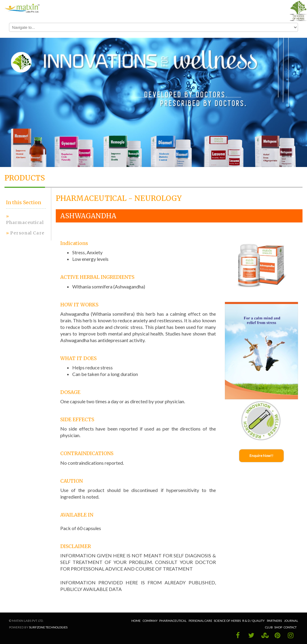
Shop (278, 627)
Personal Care (27, 233)
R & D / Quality (254, 621)
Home (136, 621)
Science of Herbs (227, 621)
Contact (290, 627)
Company (150, 621)
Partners (275, 621)
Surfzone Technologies (48, 627)
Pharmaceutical (25, 222)
